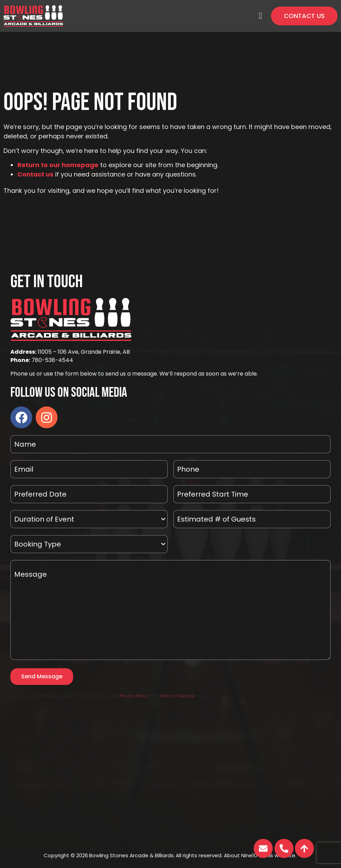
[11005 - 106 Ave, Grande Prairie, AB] (170, 779)
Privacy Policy (134, 696)
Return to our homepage (58, 165)
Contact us (35, 174)
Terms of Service (176, 696)
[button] (260, 16)
